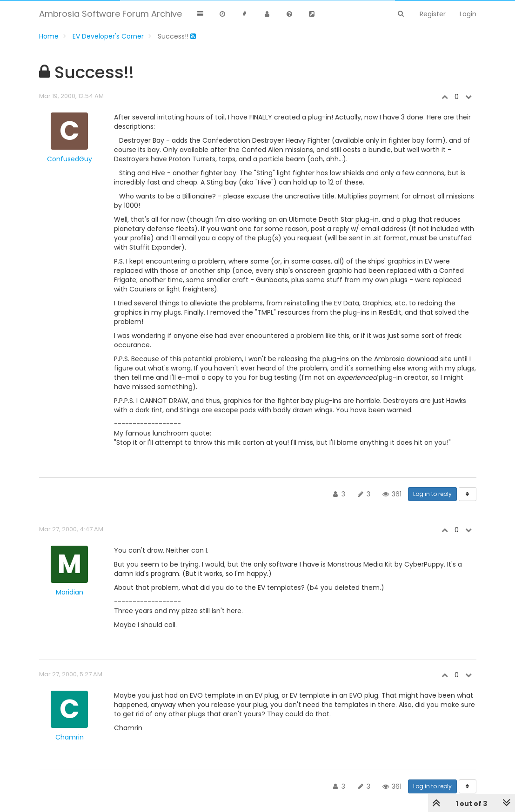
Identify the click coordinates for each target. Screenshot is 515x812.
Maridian (70, 592)
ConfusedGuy (70, 159)
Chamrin (70, 737)
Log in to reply (432, 494)
